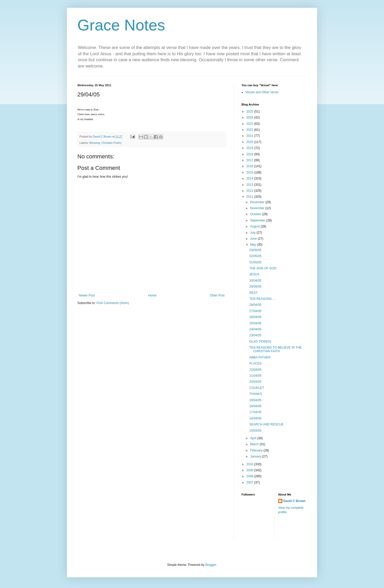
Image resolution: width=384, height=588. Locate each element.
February (257, 450)
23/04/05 (255, 335)
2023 (250, 124)
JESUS (254, 274)
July (253, 233)
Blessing (95, 143)
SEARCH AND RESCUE (266, 424)
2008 (250, 476)
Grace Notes (121, 25)
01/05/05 (255, 262)
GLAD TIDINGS (260, 342)
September (258, 220)
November (258, 208)
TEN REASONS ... (262, 299)
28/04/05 (255, 305)
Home (152, 295)
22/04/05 (255, 370)
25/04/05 (255, 323)
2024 (250, 117)
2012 (250, 191)
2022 (250, 130)
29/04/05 (255, 287)
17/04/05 (255, 412)
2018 (250, 154)
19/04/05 (255, 400)
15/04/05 (255, 431)
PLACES (255, 363)
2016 (250, 166)
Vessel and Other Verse (262, 92)
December (258, 202)
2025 (250, 112)
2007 (250, 482)
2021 (250, 136)
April (254, 438)
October (256, 214)
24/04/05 (255, 329)
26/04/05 (255, 317)
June (254, 239)
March (255, 444)
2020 (250, 142)
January (256, 456)
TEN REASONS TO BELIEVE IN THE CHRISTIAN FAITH (275, 349)
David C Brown (295, 501)
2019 (250, 148)
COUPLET (257, 388)
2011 (250, 197)
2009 (250, 470)
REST (253, 293)
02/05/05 (255, 256)
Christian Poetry (112, 143)
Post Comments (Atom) (113, 303)
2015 (250, 172)
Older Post (217, 295)
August (255, 226)
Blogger (211, 565)
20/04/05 (255, 382)
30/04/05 (255, 281)
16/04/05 (255, 418)
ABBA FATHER (260, 357)
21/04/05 (255, 376)
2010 (250, 464)
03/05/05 (255, 250)
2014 (250, 178)
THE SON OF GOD (263, 268)
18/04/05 (255, 406)
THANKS (256, 394)
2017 (250, 160)
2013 (250, 185)
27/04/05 (255, 311)
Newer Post (87, 295)
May (253, 245)
